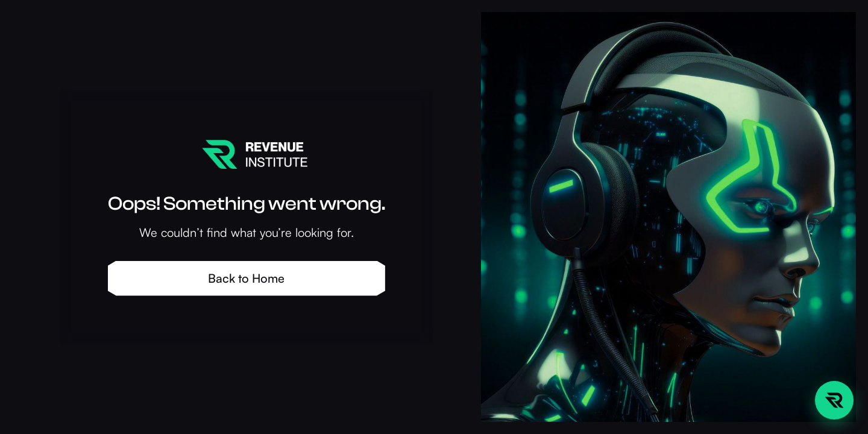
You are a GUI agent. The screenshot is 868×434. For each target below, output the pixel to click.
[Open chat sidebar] (834, 400)
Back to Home (246, 278)
